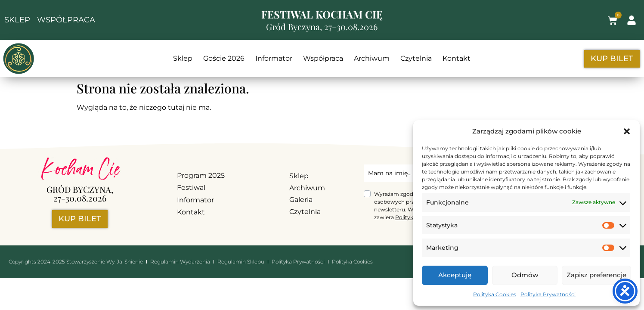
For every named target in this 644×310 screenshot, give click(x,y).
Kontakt (457, 58)
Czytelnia (416, 58)
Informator (274, 58)
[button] (627, 131)
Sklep (183, 58)
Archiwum (372, 58)
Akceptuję (455, 275)
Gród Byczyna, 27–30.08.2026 (322, 26)
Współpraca (323, 58)
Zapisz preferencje (596, 275)
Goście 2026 (224, 58)
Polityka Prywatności (548, 294)
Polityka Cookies (495, 294)
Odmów (525, 275)
